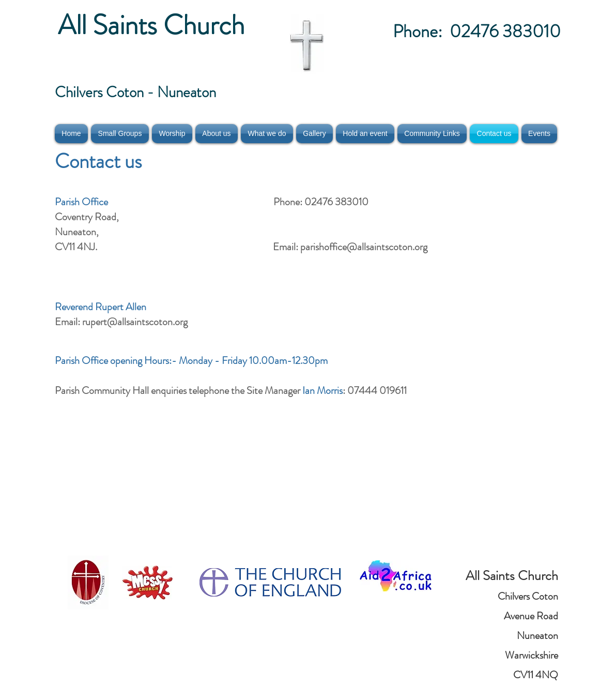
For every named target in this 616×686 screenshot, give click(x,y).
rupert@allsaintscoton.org (135, 322)
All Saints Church (154, 25)
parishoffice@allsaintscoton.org (364, 247)
